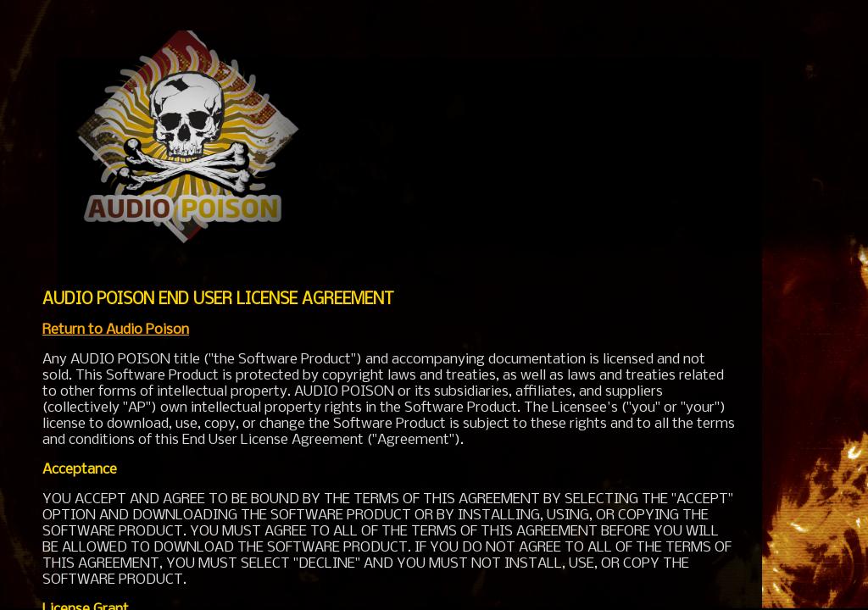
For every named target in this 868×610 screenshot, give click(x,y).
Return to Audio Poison (116, 330)
